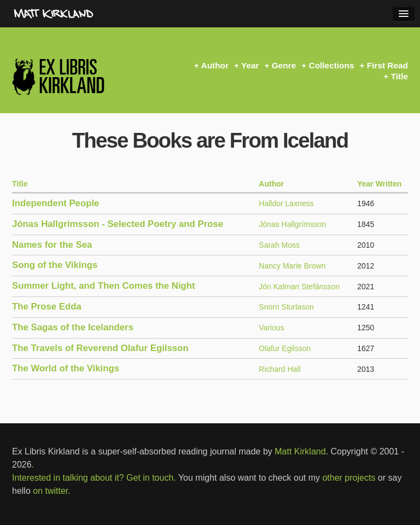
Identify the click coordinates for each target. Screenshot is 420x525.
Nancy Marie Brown (292, 266)
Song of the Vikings (55, 265)
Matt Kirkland (300, 451)
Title (399, 76)
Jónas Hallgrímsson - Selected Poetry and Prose (118, 224)
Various (271, 328)
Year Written (379, 184)
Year (250, 65)
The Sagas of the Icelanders (73, 327)
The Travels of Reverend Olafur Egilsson (100, 348)
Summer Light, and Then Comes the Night (104, 286)
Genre (284, 65)
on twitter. (51, 491)
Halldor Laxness (286, 203)
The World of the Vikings (66, 368)
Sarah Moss (279, 245)
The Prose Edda (47, 307)
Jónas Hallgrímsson (292, 224)
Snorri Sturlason (286, 307)
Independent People (56, 203)
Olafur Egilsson (285, 348)
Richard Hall (279, 369)
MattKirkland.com (74, 14)
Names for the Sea (52, 245)
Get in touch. (151, 478)
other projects (349, 478)
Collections (332, 65)
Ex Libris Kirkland (78, 76)
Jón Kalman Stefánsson (299, 287)
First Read (387, 65)
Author (215, 65)
